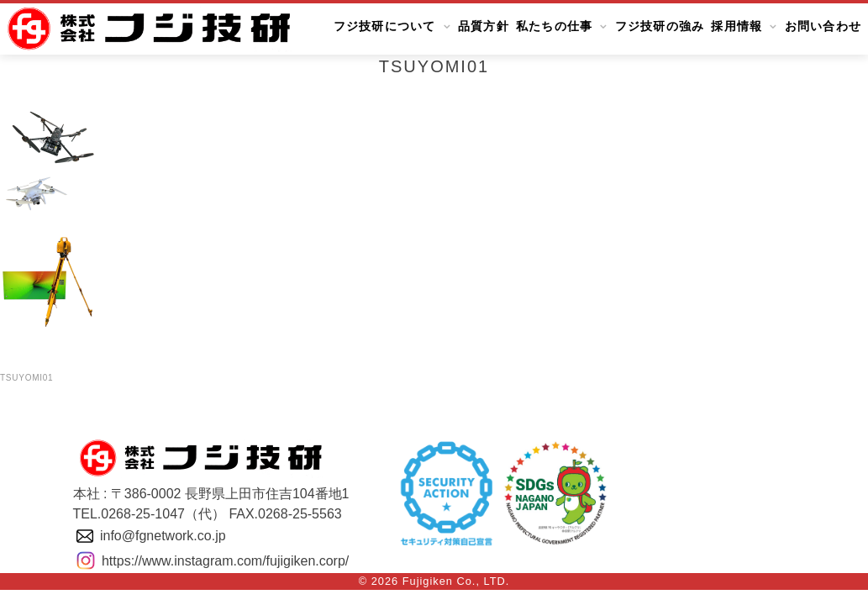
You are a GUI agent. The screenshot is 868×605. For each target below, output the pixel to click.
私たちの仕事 (555, 26)
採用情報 (736, 26)
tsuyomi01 (26, 378)
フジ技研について (385, 26)
